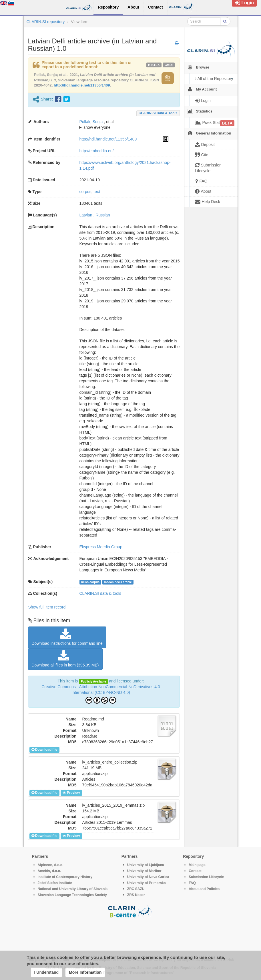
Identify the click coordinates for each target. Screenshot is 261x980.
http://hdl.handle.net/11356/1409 (82, 85)
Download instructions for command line (67, 637)
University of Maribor (144, 871)
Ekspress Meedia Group (101, 547)
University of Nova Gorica (148, 877)
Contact (195, 871)
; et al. (124, 125)
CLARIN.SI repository (46, 22)
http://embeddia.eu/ (97, 151)
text (97, 192)
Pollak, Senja (91, 122)
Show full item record (47, 607)
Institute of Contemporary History (65, 877)
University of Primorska (147, 883)
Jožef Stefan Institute (55, 883)
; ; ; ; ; (124, 124)
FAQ (192, 883)
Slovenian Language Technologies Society (72, 895)
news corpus (90, 582)
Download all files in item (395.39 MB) (65, 659)
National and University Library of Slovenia (73, 889)
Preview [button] (71, 793)
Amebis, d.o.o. (49, 871)
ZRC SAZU (136, 889)
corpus (85, 192)
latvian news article (118, 582)
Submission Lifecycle (206, 877)
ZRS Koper (136, 895)
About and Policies (204, 889)
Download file (44, 750)
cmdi (169, 65)
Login (244, 3)
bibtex (154, 65)
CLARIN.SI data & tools (158, 113)
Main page (197, 865)
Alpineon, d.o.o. (51, 865)
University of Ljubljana (146, 865)
